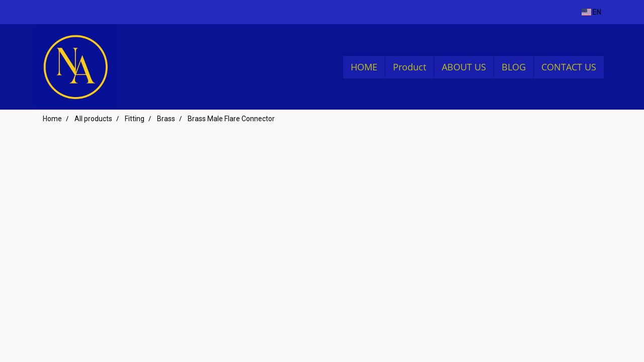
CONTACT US (569, 67)
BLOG (514, 67)
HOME (364, 67)
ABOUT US (464, 67)
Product (410, 67)
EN (591, 12)
